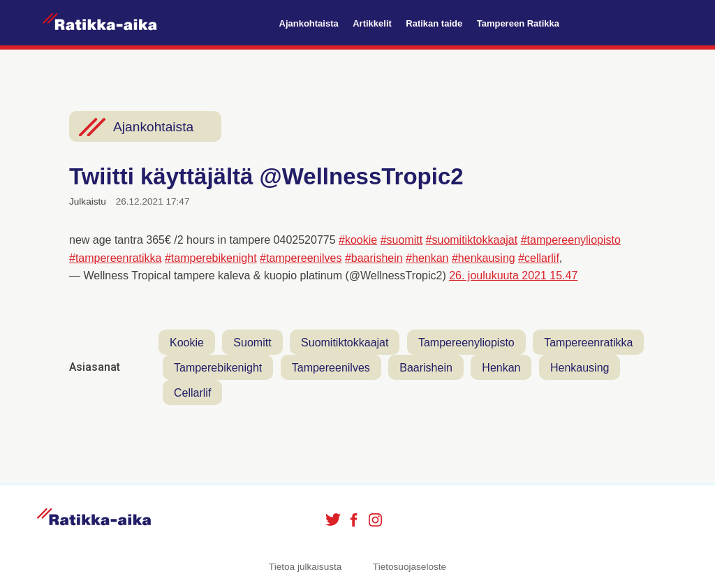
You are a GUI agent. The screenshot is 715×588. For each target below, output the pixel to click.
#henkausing (484, 258)
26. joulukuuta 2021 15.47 (513, 275)
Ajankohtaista (309, 23)
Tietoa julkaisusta (305, 567)
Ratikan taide (434, 23)
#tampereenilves (301, 258)
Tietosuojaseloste (410, 567)
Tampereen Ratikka (518, 23)
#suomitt (401, 240)
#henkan (427, 258)
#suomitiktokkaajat (472, 240)
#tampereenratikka (116, 258)
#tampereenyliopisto (571, 240)
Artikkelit (372, 23)
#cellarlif (539, 258)
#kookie (358, 240)
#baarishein (374, 258)
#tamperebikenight (211, 258)
